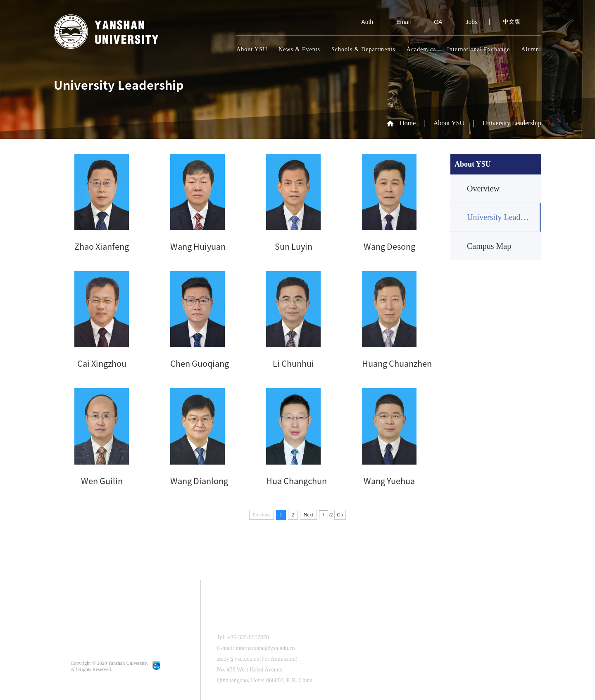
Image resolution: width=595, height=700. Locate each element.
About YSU (252, 49)
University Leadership (512, 123)
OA (432, 22)
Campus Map (489, 246)
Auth (361, 22)
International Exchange (478, 49)
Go (340, 515)
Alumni (531, 49)
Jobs (466, 22)
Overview (483, 189)
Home (408, 123)
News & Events (299, 49)
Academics (421, 49)
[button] (520, 663)
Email (398, 22)
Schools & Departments (363, 49)
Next (308, 515)
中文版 (512, 22)
